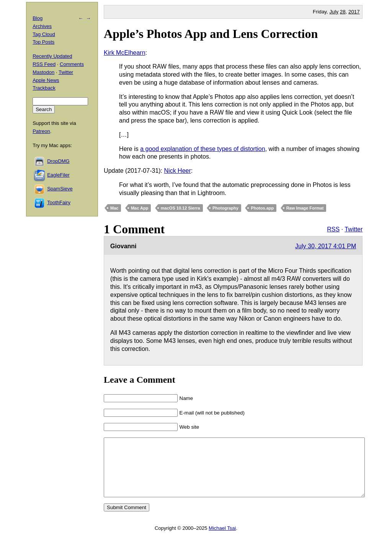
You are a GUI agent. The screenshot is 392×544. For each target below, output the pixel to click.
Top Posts (43, 42)
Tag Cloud (44, 34)
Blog (38, 18)
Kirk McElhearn (124, 53)
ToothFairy (59, 202)
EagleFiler (58, 175)
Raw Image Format (305, 208)
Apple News (46, 80)
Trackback (44, 88)
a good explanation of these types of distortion (203, 149)
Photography (225, 208)
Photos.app (262, 208)
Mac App (140, 208)
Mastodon (43, 72)
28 (343, 12)
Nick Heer (178, 171)
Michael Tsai (222, 540)
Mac (114, 208)
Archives (42, 26)
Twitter (354, 229)
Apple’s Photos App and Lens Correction (211, 34)
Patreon (41, 131)
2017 (354, 12)
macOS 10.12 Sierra (180, 208)
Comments (72, 64)
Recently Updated (52, 56)
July (334, 12)
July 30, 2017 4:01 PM (326, 246)
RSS (333, 229)
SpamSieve (60, 189)
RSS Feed (44, 64)
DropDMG (58, 161)
